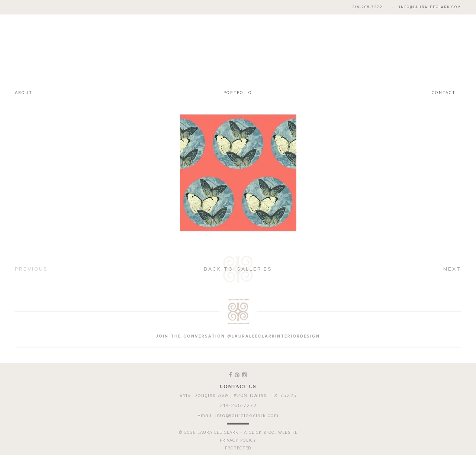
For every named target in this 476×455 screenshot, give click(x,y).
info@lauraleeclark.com (430, 7)
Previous (31, 269)
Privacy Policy (238, 440)
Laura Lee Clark (238, 51)
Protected (238, 448)
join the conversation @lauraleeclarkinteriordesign (238, 336)
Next (452, 269)
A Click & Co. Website (271, 433)
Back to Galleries (238, 269)
